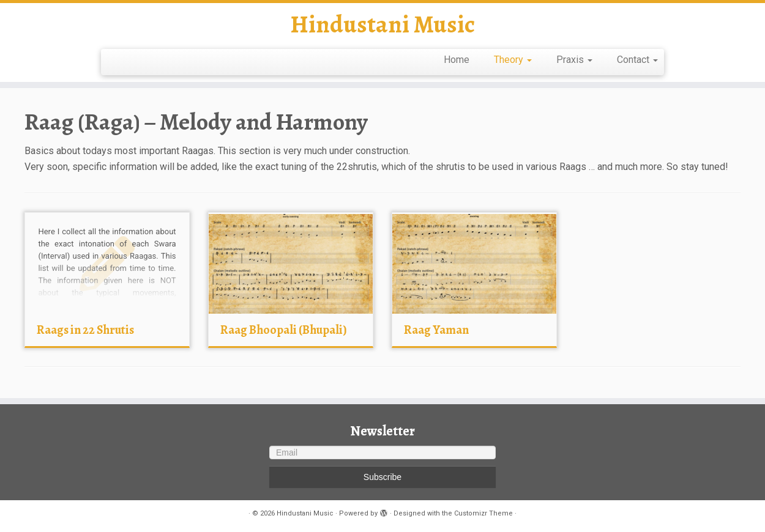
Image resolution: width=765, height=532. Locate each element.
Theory (513, 60)
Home (457, 60)
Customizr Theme (483, 513)
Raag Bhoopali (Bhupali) (284, 330)
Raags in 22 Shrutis (85, 330)
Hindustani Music (382, 24)
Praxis (574, 60)
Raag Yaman (436, 330)
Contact (637, 60)
